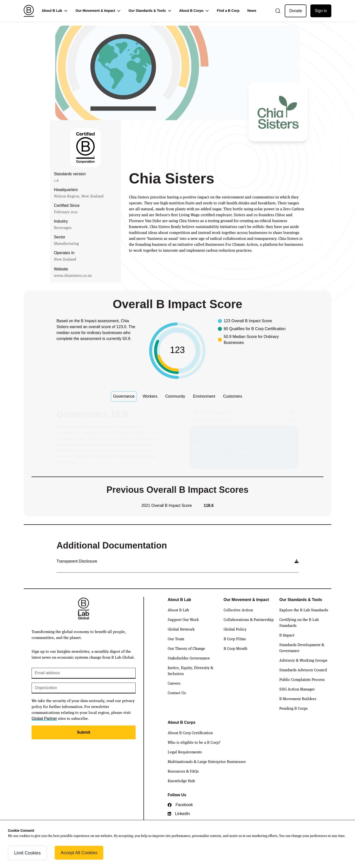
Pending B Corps (293, 708)
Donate (296, 11)
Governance (124, 396)
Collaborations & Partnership (249, 619)
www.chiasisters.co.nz (73, 275)
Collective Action (238, 610)
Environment (204, 396)
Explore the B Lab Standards (304, 610)
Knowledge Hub (181, 780)
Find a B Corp (228, 11)
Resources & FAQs (183, 771)
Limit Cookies (27, 853)
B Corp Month (235, 648)
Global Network (181, 629)
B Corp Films (235, 638)
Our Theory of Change (186, 648)
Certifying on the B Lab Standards (299, 622)
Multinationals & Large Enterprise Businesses (207, 761)
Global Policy (235, 629)
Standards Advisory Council (303, 670)
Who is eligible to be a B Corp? (194, 742)
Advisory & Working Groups (303, 660)
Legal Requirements (185, 752)
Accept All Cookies (79, 853)
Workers (150, 396)
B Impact (287, 635)
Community (175, 396)
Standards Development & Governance (302, 647)
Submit (84, 732)
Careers (174, 683)
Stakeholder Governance (189, 658)
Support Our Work (183, 619)
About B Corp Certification (190, 732)
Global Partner (44, 718)
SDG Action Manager (297, 689)
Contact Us (177, 692)
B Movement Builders (298, 698)
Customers (233, 396)
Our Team (176, 638)
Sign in (321, 11)
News (252, 11)
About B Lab (178, 610)
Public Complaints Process (302, 679)
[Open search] (278, 11)
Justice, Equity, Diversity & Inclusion (190, 670)
